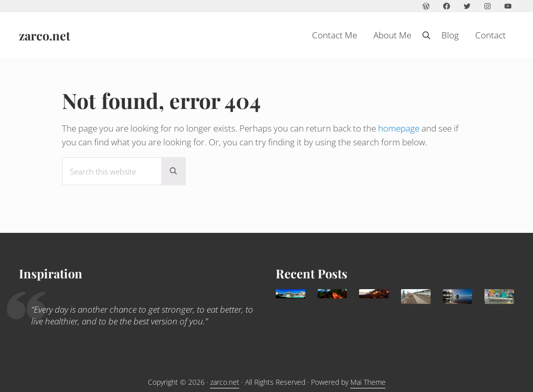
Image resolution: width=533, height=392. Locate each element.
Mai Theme (368, 382)
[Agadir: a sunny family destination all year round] (374, 294)
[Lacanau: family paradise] (458, 297)
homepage (399, 134)
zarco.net (45, 38)
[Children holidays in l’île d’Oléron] (499, 297)
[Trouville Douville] (416, 297)
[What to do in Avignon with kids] (332, 294)
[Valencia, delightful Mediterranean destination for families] (291, 294)
